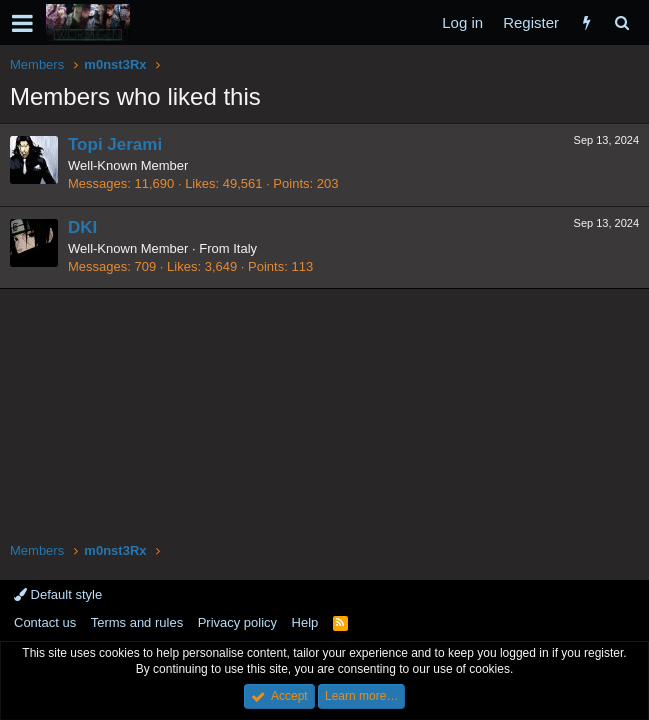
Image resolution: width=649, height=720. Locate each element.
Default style (58, 594)
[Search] (621, 22)
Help (305, 622)
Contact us (45, 622)
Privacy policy (237, 622)
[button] (22, 23)
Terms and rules (137, 622)
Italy (245, 248)
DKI (82, 227)
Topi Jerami (115, 144)
